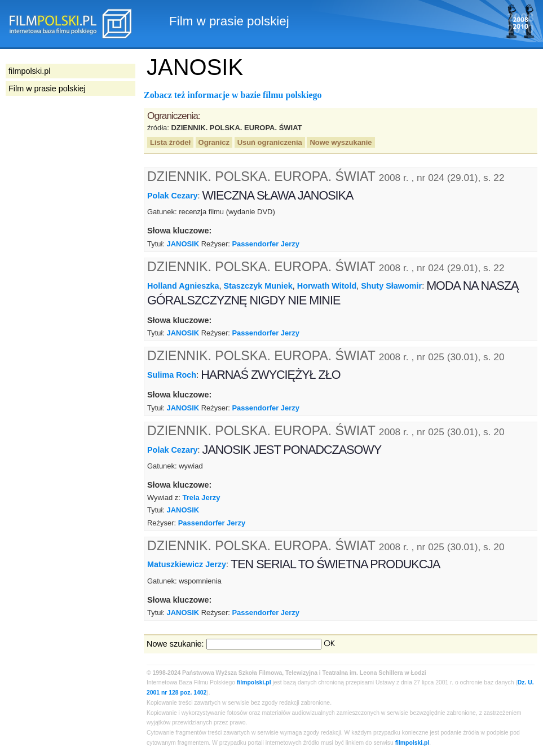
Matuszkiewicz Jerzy (187, 564)
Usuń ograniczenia (270, 142)
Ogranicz (214, 142)
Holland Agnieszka (183, 286)
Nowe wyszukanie (341, 142)
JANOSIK (183, 244)
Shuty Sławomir (391, 286)
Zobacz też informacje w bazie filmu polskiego (233, 95)
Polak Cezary (173, 196)
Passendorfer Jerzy (266, 244)
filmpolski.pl (254, 682)
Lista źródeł (170, 142)
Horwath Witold (327, 286)
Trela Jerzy (202, 498)
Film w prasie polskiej (47, 89)
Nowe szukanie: (175, 644)
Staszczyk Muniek (258, 286)
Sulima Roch (172, 375)
